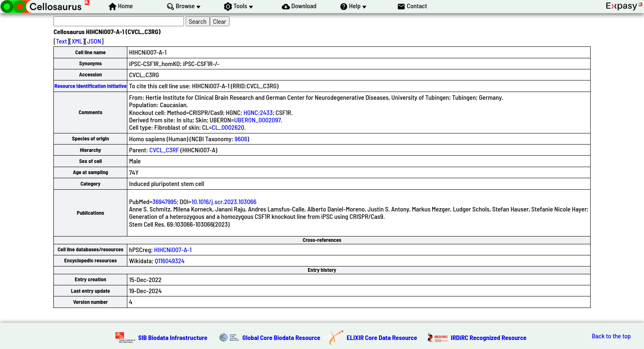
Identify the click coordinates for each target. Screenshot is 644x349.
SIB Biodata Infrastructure (173, 337)
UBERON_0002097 (257, 120)
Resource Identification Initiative (90, 86)
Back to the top (611, 336)
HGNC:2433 (258, 112)
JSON (94, 41)
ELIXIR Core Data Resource (382, 337)
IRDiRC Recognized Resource (489, 337)
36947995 (164, 201)
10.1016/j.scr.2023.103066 (224, 201)
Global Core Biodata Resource (281, 337)
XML (77, 41)
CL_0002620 (228, 127)
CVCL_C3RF (164, 150)
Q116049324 (170, 261)
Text (61, 41)
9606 (241, 139)
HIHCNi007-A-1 (173, 249)
